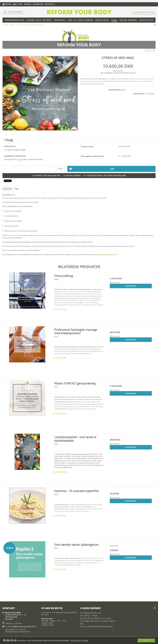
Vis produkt (131, 286)
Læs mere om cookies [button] (79, 640)
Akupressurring (87, 147)
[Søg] (14, 12)
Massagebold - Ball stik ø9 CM (92, 156)
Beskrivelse (7, 189)
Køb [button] (91, 169)
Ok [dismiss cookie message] (146, 640)
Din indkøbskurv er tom (144, 12)
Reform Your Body (79, 12)
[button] (147, 50)
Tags (16, 189)
